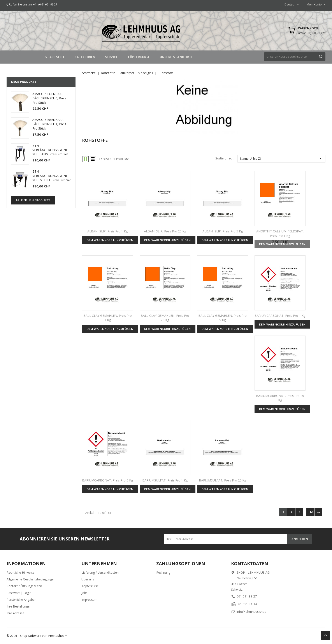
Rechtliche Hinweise (21, 572)
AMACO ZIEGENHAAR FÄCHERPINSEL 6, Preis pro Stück (49, 98)
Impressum (89, 600)
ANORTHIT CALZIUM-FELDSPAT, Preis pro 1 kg (280, 233)
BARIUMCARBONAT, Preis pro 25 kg (280, 398)
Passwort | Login (19, 593)
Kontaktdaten (250, 563)
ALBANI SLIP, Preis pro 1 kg (107, 231)
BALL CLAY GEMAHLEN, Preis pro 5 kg (222, 318)
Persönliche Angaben (21, 600)
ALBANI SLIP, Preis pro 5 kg (223, 231)
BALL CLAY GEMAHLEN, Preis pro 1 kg (108, 318)
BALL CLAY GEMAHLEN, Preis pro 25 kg (165, 318)
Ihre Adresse (15, 613)
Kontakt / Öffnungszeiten (24, 586)
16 (311, 512)
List (93, 159)
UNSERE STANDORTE (177, 57)
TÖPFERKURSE (139, 57)
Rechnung (163, 572)
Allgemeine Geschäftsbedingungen (31, 579)
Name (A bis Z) (281, 158)
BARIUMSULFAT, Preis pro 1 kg (165, 480)
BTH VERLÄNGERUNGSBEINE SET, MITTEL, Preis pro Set (52, 176)
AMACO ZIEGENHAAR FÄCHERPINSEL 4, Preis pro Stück (49, 124)
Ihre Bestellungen (19, 606)
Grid (86, 159)
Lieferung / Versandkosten (100, 572)
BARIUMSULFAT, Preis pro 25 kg (222, 480)
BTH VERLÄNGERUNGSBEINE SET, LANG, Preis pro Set (50, 150)
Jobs (84, 593)
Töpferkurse (90, 586)
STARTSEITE (55, 57)
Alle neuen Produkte (33, 200)
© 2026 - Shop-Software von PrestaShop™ (37, 636)
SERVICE (112, 57)
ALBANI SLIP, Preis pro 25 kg (165, 231)
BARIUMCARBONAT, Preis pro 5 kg (107, 480)
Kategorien (85, 57)
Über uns (88, 579)
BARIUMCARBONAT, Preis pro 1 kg (280, 316)
